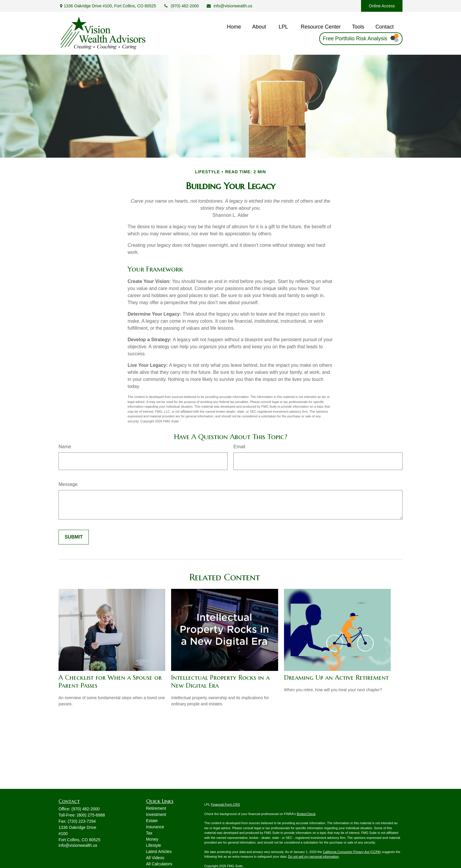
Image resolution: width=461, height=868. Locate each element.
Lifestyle (154, 845)
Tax (149, 833)
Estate (152, 821)
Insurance (155, 827)
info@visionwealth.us (229, 6)
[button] (234, 27)
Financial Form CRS (225, 804)
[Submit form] (74, 537)
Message (68, 484)
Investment (156, 814)
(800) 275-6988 (91, 815)
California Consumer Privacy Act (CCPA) (352, 852)
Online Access (382, 6)
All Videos (155, 858)
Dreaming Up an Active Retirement (336, 678)
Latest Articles (159, 852)
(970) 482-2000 (181, 6)
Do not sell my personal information (313, 857)
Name (65, 447)
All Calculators (159, 864)
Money (152, 839)
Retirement (156, 808)
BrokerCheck (306, 814)
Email (239, 447)
